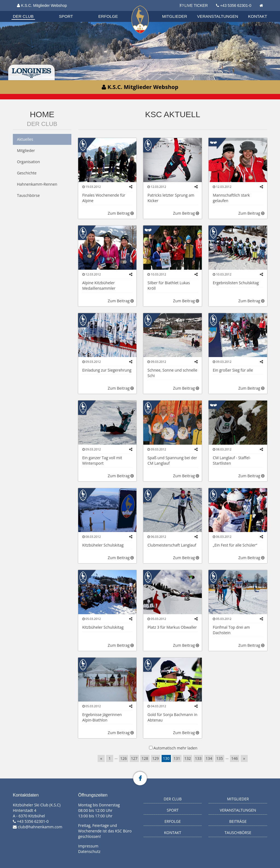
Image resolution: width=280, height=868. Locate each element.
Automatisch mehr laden (175, 748)
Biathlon (28, 11)
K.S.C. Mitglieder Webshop (42, 5)
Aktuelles (25, 139)
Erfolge (108, 16)
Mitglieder (175, 16)
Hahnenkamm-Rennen (37, 184)
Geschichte (27, 173)
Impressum (88, 846)
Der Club (23, 16)
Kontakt (258, 16)
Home (42, 114)
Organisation (28, 11)
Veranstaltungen (218, 16)
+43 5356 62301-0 (236, 5)
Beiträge (238, 821)
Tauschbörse (28, 195)
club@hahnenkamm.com (40, 827)
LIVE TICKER (194, 5)
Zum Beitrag (121, 213)
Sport (66, 16)
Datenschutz (89, 851)
